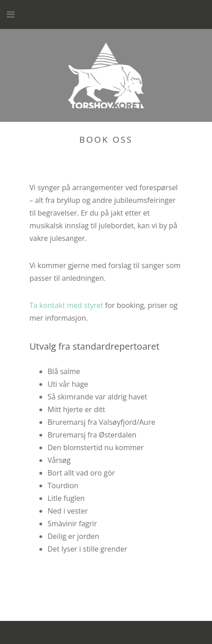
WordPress (93, 632)
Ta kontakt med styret (66, 305)
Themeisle (178, 632)
